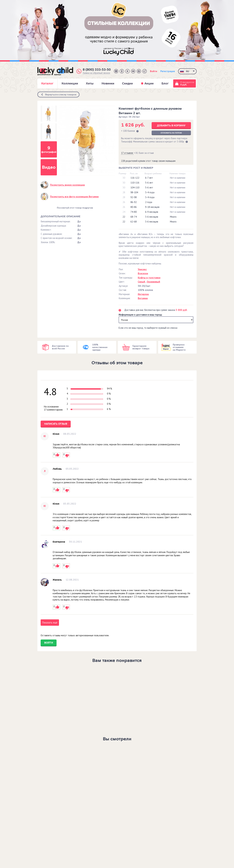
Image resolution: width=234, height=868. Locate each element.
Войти (154, 71)
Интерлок (143, 294)
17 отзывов (127, 153)
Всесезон (143, 273)
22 (124, 217)
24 (124, 212)
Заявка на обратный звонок (96, 73)
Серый (141, 282)
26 (124, 202)
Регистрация (168, 71)
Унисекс (142, 269)
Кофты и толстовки (149, 278)
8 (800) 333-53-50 (97, 70)
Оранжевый (153, 282)
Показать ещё (50, 623)
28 (124, 192)
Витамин (143, 298)
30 (124, 178)
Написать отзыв (56, 424)
